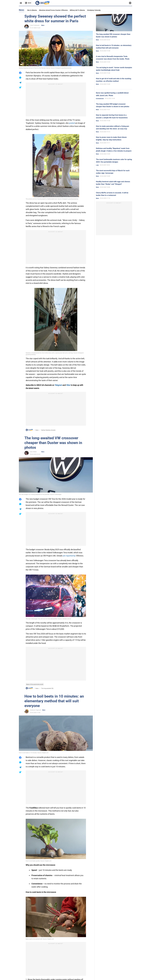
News (43, 25)
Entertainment (100, 99)
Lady (97, 165)
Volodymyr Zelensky (94, 10)
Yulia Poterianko (35, 25)
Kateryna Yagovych (36, 710)
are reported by (69, 556)
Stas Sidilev (33, 452)
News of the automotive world (35, 684)
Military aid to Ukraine (77, 10)
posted (72, 123)
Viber (68, 385)
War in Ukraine (32, 10)
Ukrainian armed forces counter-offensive (53, 10)
